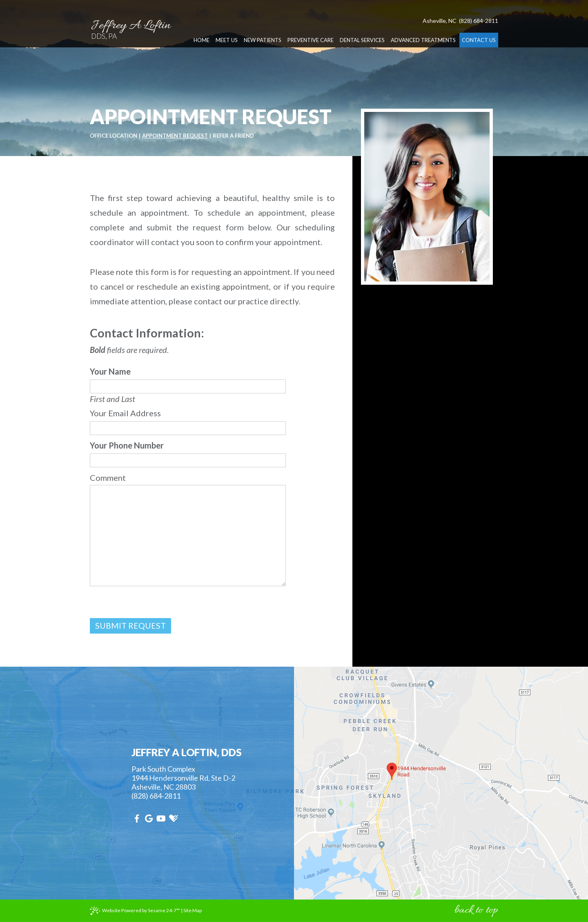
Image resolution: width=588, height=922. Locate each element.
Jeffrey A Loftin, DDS (187, 752)
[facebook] (138, 818)
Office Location (114, 136)
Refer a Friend (233, 136)
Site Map (193, 910)
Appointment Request (175, 136)
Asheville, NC (440, 6)
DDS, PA (136, 17)
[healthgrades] (174, 818)
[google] (150, 818)
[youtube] (162, 818)
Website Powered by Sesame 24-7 (141, 910)
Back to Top (476, 911)
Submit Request (130, 626)
